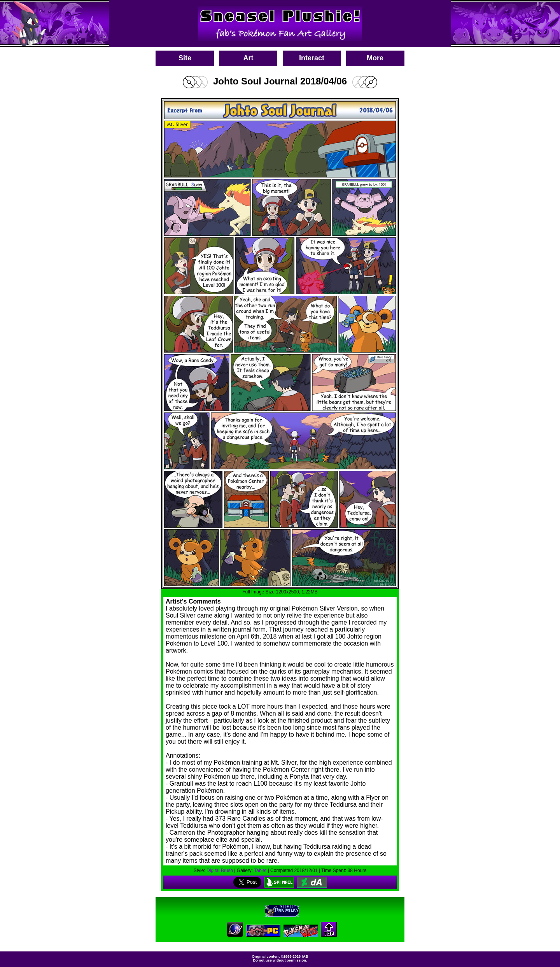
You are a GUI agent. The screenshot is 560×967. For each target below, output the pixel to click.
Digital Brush (220, 870)
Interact (312, 58)
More (375, 58)
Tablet (260, 870)
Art (248, 58)
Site (185, 58)
